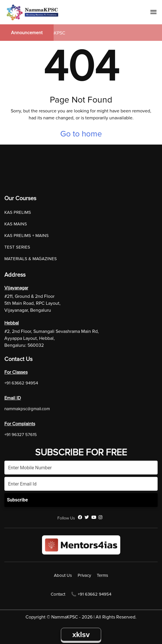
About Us (63, 575)
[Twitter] (87, 517)
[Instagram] (100, 517)
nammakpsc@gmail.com (27, 409)
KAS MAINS (16, 224)
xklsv (81, 635)
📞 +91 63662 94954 (91, 594)
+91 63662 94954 (21, 383)
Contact (58, 594)
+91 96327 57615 (21, 435)
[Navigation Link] (154, 13)
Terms (102, 575)
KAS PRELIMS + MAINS (27, 236)
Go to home (81, 134)
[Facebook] (80, 517)
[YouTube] (94, 517)
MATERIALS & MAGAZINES (31, 259)
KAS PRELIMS (18, 212)
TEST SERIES (17, 247)
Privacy (84, 575)
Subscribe (17, 500)
